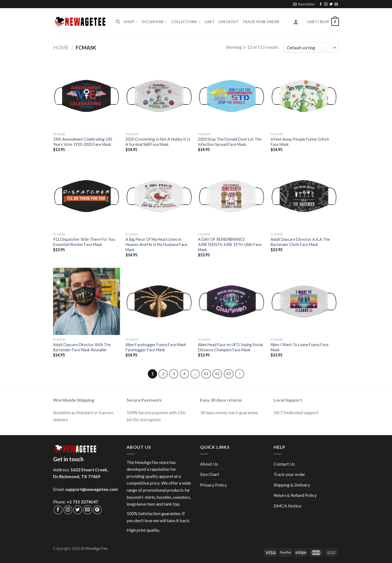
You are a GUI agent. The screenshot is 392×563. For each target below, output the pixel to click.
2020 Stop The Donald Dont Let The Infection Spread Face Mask (230, 142)
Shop (131, 22)
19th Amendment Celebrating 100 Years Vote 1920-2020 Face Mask (82, 142)
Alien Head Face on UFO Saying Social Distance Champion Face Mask (230, 347)
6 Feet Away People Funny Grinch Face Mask (300, 142)
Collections (186, 22)
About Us (209, 464)
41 (206, 374)
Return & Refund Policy (295, 495)
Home (61, 48)
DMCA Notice (287, 506)
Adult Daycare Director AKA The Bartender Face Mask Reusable (82, 347)
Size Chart (210, 474)
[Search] (118, 22)
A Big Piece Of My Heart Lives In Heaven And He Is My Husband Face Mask (156, 244)
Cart (209, 22)
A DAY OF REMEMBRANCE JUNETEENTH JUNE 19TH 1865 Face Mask (230, 244)
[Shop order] (311, 47)
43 (229, 374)
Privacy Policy (213, 485)
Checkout (229, 22)
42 (217, 374)
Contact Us (284, 464)
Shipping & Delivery (292, 485)
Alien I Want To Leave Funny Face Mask (300, 347)
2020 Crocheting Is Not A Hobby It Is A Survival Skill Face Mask (158, 142)
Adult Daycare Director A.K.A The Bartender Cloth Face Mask (300, 242)
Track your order (261, 22)
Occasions (154, 22)
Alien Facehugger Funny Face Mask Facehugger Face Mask (156, 347)
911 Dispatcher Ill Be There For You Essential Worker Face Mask (84, 242)
